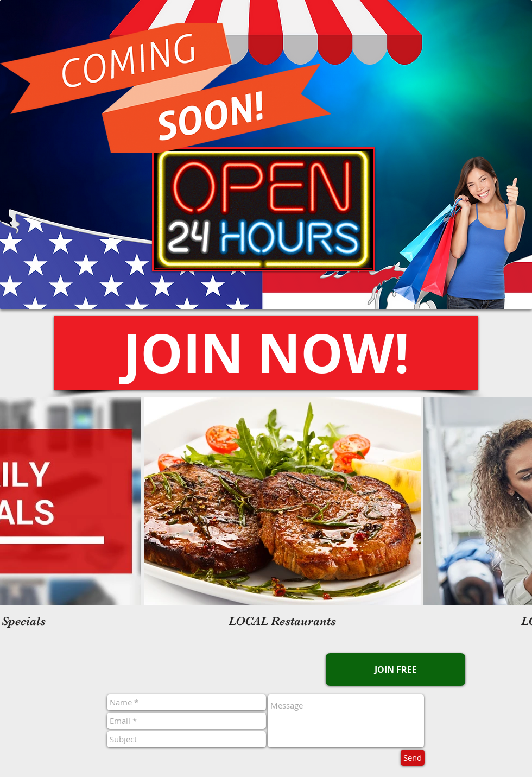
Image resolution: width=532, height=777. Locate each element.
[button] (266, 353)
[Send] (413, 758)
